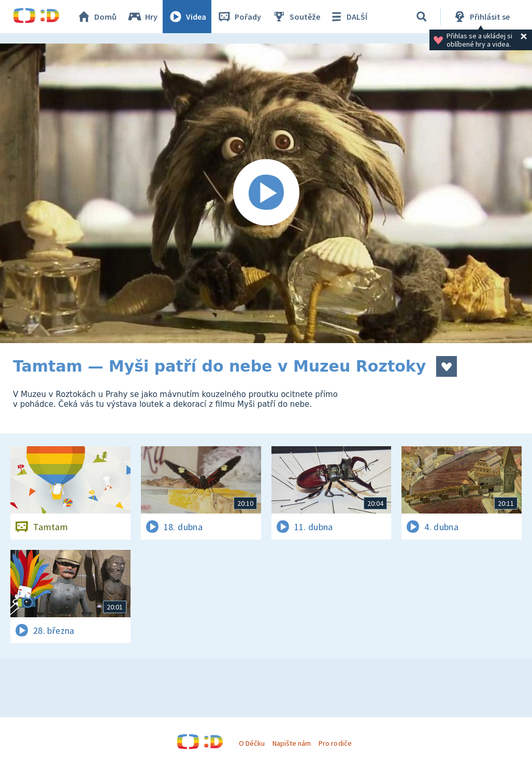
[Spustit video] (266, 193)
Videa (187, 17)
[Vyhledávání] (422, 17)
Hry (142, 17)
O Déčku (252, 743)
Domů (96, 17)
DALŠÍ (348, 17)
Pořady (239, 17)
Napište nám (292, 743)
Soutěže (296, 17)
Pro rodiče (335, 743)
